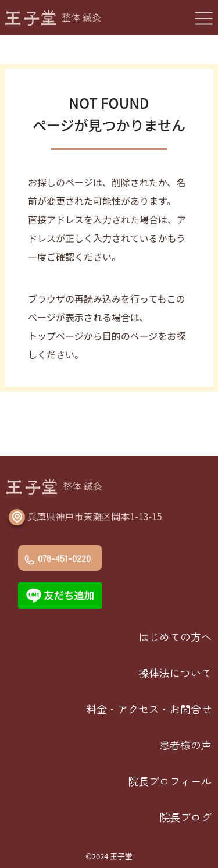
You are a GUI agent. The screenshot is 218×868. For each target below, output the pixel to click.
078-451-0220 (64, 558)
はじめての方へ (175, 636)
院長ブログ (185, 817)
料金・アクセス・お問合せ (149, 709)
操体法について (175, 673)
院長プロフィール (170, 781)
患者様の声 (185, 745)
